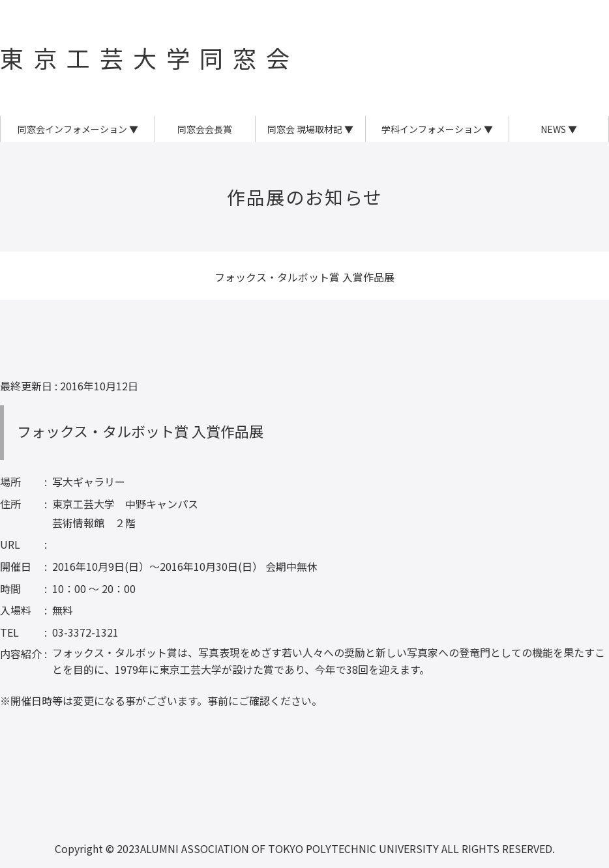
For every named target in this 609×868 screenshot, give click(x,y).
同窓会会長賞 (205, 129)
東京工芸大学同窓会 (150, 57)
